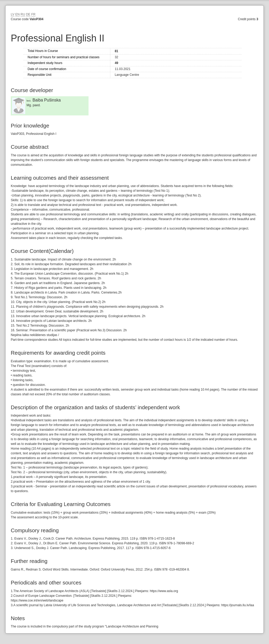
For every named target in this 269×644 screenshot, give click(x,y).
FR (33, 14)
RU (23, 14)
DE (28, 14)
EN (17, 14)
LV (13, 14)
